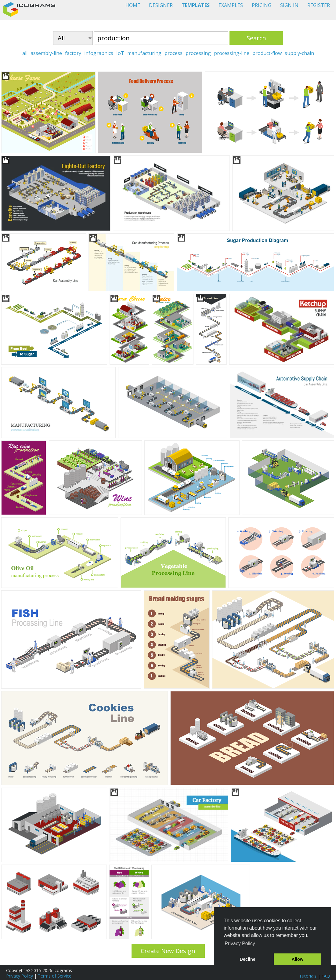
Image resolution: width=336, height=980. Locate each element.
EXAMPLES (231, 5)
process (173, 53)
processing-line (232, 53)
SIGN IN (289, 5)
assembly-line (46, 53)
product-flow (267, 53)
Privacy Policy (20, 976)
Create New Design (168, 951)
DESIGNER (161, 5)
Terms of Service (55, 976)
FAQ (326, 976)
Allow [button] (298, 959)
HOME (133, 5)
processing (198, 53)
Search (256, 38)
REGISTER (319, 5)
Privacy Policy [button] (240, 944)
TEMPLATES (196, 5)
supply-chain (299, 53)
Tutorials (308, 976)
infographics (99, 53)
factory (73, 53)
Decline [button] (248, 959)
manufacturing (144, 53)
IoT (120, 53)
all (25, 53)
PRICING (262, 5)
